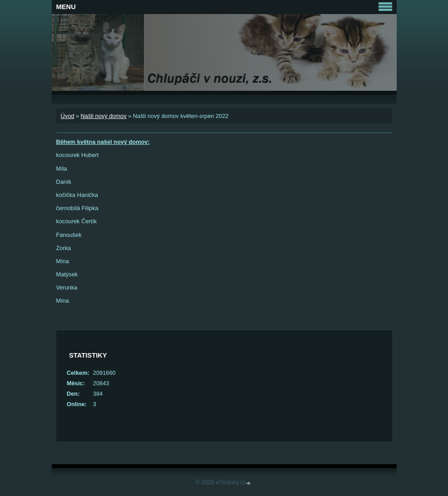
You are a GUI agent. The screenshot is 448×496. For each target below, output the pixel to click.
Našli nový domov (104, 116)
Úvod (68, 116)
